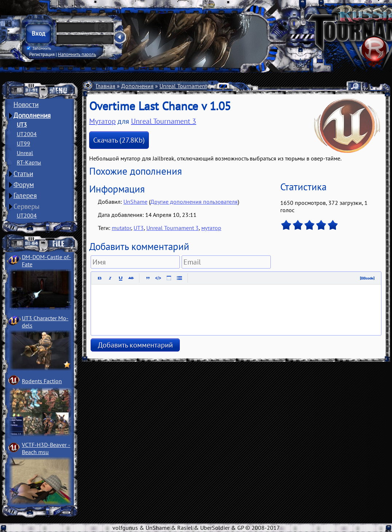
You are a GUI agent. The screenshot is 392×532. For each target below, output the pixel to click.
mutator (121, 228)
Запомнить (39, 48)
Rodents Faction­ (42, 381)
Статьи (23, 174)
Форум (24, 184)
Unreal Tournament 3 (186, 86)
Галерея (25, 195)
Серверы (27, 206)
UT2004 (27, 134)
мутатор (211, 228)
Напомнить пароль (77, 54)
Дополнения (32, 115)
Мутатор (102, 121)
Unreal (25, 153)
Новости (26, 104)
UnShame (135, 202)
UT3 (22, 124)
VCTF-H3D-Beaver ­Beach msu (46, 448)
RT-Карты (29, 162)
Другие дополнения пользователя (194, 202)
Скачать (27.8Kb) (119, 140)
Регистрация (42, 54)
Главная (106, 86)
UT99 (23, 143)
